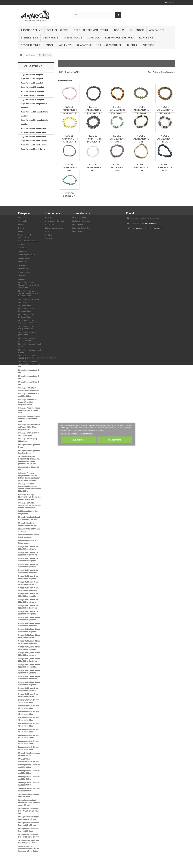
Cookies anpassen (86, 433)
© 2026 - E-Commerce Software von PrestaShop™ (38, 861)
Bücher (132, 45)
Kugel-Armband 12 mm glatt (32, 91)
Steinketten (29, 38)
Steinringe (51, 38)
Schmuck (93, 38)
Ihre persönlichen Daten (82, 228)
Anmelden (169, 2)
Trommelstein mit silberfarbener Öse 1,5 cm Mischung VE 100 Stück (29, 849)
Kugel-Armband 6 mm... (94, 167)
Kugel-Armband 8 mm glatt (32, 83)
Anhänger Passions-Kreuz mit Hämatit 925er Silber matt (29, 410)
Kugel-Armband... (70, 195)
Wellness (65, 45)
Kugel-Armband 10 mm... (141, 139)
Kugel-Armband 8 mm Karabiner (34, 145)
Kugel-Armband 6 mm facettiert (34, 132)
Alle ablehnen (78, 440)
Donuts (119, 30)
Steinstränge (73, 38)
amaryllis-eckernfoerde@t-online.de (150, 228)
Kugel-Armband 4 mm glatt (32, 75)
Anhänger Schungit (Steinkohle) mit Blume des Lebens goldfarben (29, 497)
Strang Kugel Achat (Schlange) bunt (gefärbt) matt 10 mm (28, 285)
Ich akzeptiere (115, 440)
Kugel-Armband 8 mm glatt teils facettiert (34, 106)
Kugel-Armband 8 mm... (117, 139)
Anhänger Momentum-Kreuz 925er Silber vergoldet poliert (27, 402)
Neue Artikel (50, 218)
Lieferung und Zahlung (54, 221)
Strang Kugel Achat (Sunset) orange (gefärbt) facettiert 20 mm (28, 293)
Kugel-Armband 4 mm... (70, 167)
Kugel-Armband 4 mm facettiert (34, 128)
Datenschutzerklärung (54, 228)
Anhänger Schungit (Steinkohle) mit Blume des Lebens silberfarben (29, 505)
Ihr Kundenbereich (82, 213)
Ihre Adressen (77, 224)
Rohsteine (146, 38)
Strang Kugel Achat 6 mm (29, 299)
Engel (49, 45)
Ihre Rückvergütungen (81, 221)
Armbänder (157, 30)
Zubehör (148, 45)
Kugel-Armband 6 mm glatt (32, 79)
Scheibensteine (58, 30)
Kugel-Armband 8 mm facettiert (34, 137)
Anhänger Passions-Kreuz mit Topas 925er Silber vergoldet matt (29, 427)
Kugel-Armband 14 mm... (165, 139)
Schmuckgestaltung (119, 38)
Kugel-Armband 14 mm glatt (32, 95)
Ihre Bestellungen (79, 218)
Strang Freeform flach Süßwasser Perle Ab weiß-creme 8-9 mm (29, 803)
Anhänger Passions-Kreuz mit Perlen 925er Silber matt (29, 419)
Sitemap (48, 238)
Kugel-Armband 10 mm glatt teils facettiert (34, 114)
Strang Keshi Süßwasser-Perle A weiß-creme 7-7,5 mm (29, 811)
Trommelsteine (31, 30)
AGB (47, 231)
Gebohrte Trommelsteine (91, 30)
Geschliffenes (30, 45)
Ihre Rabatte (77, 231)
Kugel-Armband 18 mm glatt (32, 100)
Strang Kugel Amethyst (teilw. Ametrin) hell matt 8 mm (29, 364)
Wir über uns (50, 235)
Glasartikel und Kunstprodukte (99, 45)
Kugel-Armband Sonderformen (33, 149)
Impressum (50, 224)
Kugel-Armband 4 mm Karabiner (34, 141)
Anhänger (137, 30)
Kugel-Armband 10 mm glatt (32, 87)
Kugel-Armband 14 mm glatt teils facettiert (34, 122)
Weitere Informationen (69, 433)
